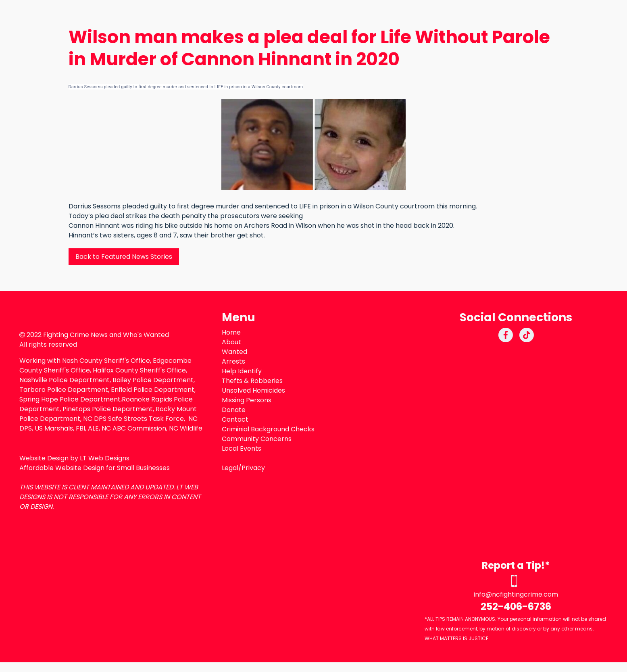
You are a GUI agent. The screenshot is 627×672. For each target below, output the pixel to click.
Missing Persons (247, 400)
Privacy (253, 468)
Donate (234, 410)
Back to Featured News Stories (124, 257)
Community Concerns (257, 439)
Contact (235, 419)
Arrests (233, 361)
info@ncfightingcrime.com (516, 594)
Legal (230, 468)
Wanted (234, 352)
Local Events (242, 448)
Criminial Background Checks (268, 429)
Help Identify (242, 371)
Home (231, 332)
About (231, 342)
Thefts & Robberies (252, 381)
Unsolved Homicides (253, 390)
